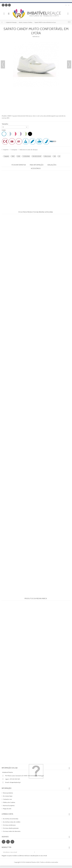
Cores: (4, 130)
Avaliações (52, 165)
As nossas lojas (8, 796)
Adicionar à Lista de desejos (29, 150)
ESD (19, 156)
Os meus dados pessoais (11, 828)
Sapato (7, 156)
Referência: (36, 37)
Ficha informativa (19, 165)
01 (59, 156)
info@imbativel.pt (15, 782)
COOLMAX (26, 156)
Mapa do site (7, 809)
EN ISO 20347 (37, 156)
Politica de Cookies (9, 802)
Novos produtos (8, 793)
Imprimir (6, 150)
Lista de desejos (66, 5)
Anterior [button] (3, 64)
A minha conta (7, 814)
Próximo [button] (69, 64)
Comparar (14, 150)
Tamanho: (5, 124)
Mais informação (37, 165)
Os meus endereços (9, 825)
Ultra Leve (47, 156)
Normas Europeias (9, 805)
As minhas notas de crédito (12, 822)
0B (55, 156)
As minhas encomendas (11, 819)
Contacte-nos (7, 799)
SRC (13, 156)
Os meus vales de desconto (12, 831)
